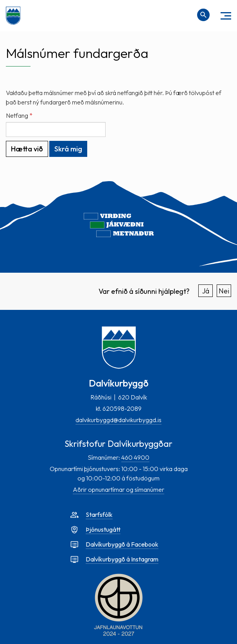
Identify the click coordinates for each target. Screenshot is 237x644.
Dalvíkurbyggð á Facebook (122, 544)
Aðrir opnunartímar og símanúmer (118, 489)
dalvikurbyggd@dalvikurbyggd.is (118, 420)
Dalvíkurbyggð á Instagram (122, 559)
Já (206, 291)
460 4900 (135, 457)
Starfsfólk (99, 514)
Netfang (17, 115)
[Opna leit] (203, 15)
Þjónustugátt (103, 529)
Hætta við (27, 149)
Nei (224, 291)
